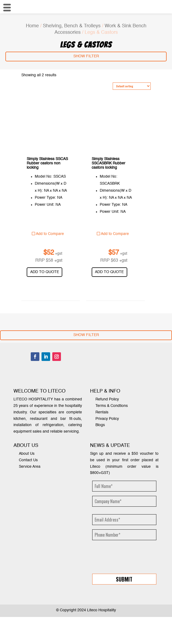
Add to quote (45, 272)
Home (32, 26)
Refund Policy (107, 399)
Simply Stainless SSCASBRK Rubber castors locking (109, 163)
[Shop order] (132, 86)
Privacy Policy (107, 419)
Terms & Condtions (112, 406)
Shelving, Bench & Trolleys (72, 26)
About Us (27, 454)
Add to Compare (48, 234)
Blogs (100, 425)
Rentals (102, 412)
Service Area (30, 467)
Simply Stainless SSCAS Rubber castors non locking (47, 163)
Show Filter (86, 56)
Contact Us (28, 460)
